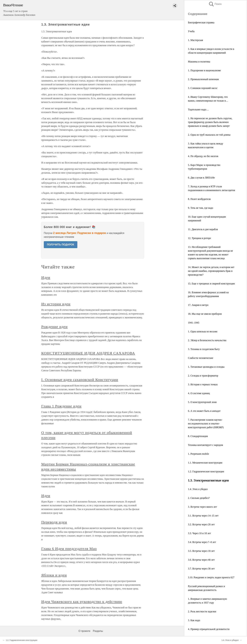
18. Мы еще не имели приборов (205, 314)
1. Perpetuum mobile (198, 454)
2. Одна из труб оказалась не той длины (209, 135)
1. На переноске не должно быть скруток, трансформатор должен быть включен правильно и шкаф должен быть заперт (210, 122)
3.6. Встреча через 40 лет (201, 560)
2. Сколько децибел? (199, 498)
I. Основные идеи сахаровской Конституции (80, 380)
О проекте (84, 631)
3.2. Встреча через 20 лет (201, 524)
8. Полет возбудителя (199, 199)
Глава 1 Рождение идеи (61, 406)
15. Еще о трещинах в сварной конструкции (211, 284)
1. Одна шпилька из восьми (203, 331)
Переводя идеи (54, 522)
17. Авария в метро (198, 305)
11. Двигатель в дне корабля (203, 229)
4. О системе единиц (199, 393)
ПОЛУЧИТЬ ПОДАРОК (61, 245)
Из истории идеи (56, 304)
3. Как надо (194, 620)
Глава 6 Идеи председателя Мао (69, 549)
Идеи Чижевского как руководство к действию (82, 602)
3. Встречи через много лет (202, 507)
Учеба (191, 31)
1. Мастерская (195, 40)
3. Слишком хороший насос (203, 88)
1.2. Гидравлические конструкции (206, 471)
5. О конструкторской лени (202, 402)
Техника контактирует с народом (205, 445)
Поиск (215, 4)
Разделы (98, 631)
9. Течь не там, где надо (201, 208)
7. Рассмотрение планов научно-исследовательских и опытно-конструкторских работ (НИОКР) (206, 424)
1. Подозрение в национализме (204, 70)
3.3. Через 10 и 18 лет (199, 533)
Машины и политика (199, 62)
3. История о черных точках (203, 384)
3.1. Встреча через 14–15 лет (203, 516)
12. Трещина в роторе (199, 238)
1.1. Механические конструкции (205, 463)
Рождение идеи (54, 327)
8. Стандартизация (198, 436)
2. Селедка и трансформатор (203, 376)
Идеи (46, 277)
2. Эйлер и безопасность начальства (207, 340)
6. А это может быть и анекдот (204, 411)
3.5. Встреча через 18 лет (201, 551)
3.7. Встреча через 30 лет (201, 569)
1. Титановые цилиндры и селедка (206, 367)
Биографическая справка (201, 22)
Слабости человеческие (201, 358)
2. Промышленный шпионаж (203, 79)
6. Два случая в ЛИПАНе (201, 178)
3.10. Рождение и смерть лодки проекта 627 (211, 577)
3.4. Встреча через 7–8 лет (202, 542)
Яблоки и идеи (54, 575)
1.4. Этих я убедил (198, 489)
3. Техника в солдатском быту (204, 349)
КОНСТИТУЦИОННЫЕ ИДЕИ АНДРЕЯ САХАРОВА (88, 353)
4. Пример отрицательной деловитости (209, 629)
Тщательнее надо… (198, 109)
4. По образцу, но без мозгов (203, 156)
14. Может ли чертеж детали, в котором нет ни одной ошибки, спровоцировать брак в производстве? (211, 271)
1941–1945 (194, 323)
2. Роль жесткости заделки (202, 611)
